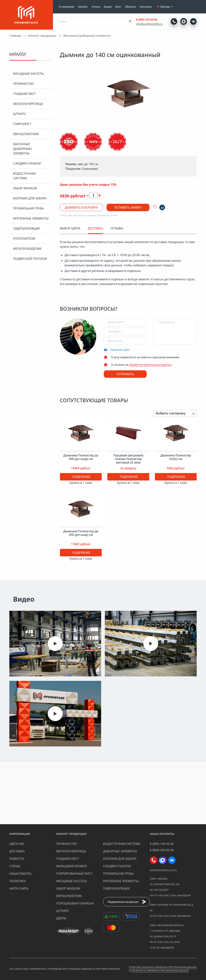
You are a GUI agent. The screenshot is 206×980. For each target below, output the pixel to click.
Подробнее (81, 477)
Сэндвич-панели (27, 163)
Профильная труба (28, 208)
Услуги (96, 7)
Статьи (15, 866)
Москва (167, 7)
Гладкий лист (24, 94)
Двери (61, 918)
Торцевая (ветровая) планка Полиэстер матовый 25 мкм (128, 459)
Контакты (146, 7)
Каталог (83, 7)
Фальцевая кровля (71, 866)
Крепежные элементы (31, 218)
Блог (118, 7)
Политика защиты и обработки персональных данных (163, 967)
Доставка (17, 851)
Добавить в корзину (81, 207)
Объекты (130, 7)
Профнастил (23, 84)
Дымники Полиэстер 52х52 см (176, 457)
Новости (17, 859)
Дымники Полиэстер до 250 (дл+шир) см (81, 533)
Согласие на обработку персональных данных (160, 971)
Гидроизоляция (26, 229)
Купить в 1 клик (81, 483)
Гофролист (22, 124)
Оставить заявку (128, 207)
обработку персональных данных (150, 365)
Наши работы (20, 874)
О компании (67, 7)
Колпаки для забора (30, 198)
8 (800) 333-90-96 (147, 19)
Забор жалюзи (25, 188)
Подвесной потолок (30, 259)
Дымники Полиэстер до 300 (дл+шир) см (81, 457)
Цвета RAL (17, 844)
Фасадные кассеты (28, 74)
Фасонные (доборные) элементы (22, 149)
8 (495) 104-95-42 (162, 844)
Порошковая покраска (75, 903)
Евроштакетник (26, 134)
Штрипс (19, 114)
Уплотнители (24, 239)
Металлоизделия (27, 249)
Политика (18, 881)
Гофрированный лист (74, 874)
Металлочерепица (28, 104)
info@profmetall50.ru (149, 24)
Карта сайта (19, 888)
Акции (108, 7)
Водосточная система (24, 176)
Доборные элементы (120, 851)
